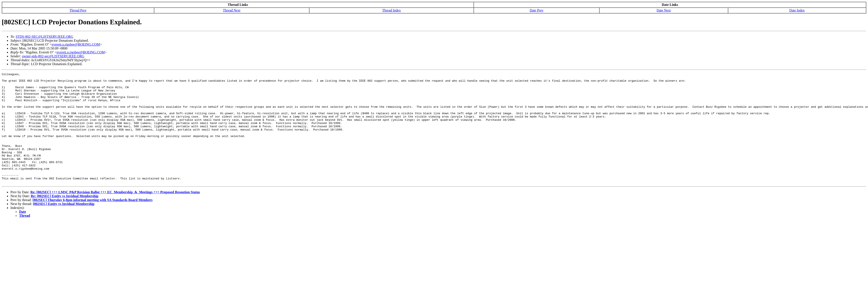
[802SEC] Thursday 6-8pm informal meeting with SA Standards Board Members (93, 222)
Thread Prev (78, 10)
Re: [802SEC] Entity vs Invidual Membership (65, 218)
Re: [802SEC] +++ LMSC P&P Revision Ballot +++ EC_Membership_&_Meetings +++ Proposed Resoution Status (115, 214)
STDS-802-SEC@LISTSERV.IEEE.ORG (44, 37)
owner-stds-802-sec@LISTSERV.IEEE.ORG (53, 56)
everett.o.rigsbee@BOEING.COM (76, 44)
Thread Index (391, 10)
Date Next (664, 10)
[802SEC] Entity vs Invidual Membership (64, 226)
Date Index (797, 10)
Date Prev (537, 10)
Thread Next (232, 10)
